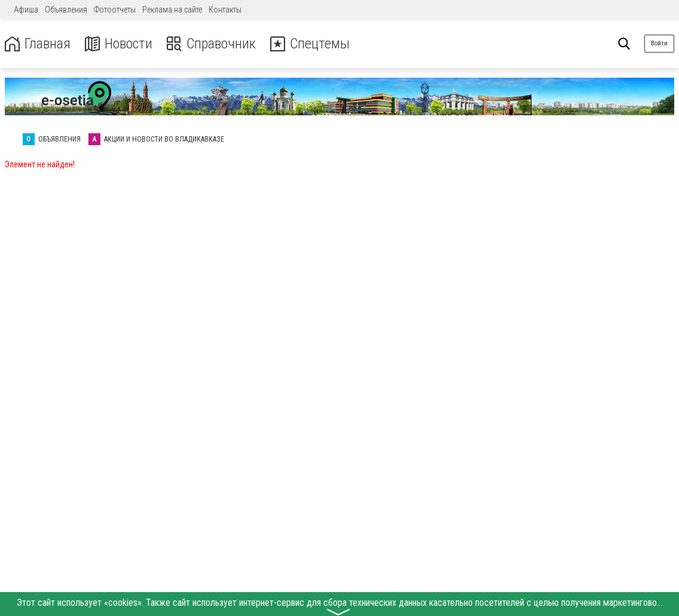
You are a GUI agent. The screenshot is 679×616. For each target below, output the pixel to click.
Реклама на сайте (172, 10)
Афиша (26, 10)
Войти (659, 43)
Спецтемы (310, 44)
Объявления (66, 10)
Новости (119, 44)
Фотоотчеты (115, 10)
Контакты (225, 10)
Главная (38, 44)
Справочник (211, 44)
